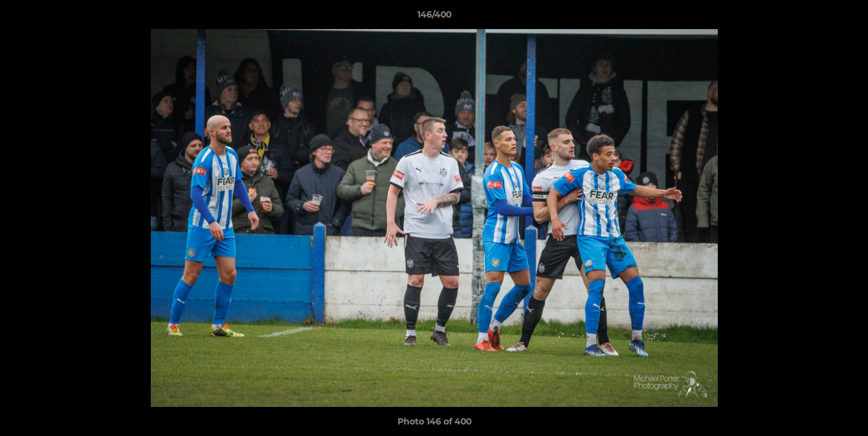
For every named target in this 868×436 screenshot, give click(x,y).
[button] (846, 18)
